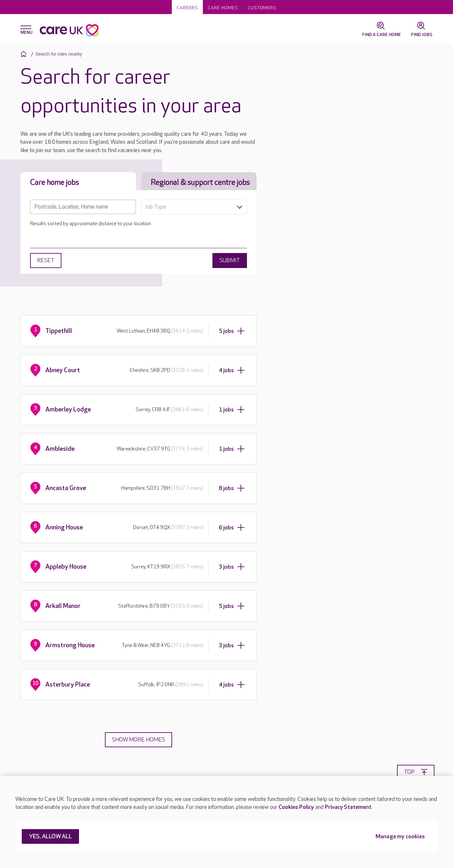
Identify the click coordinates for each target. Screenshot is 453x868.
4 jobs (232, 370)
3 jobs (232, 567)
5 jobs (232, 331)
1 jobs (232, 410)
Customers (262, 8)
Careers (187, 8)
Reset (46, 261)
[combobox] (194, 207)
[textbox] (194, 207)
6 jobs (232, 527)
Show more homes (139, 740)
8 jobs (232, 488)
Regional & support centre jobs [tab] (200, 183)
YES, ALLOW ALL (50, 837)
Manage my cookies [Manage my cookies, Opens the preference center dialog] (400, 837)
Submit (230, 261)
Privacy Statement (348, 807)
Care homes (223, 8)
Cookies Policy (296, 807)
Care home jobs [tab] (55, 183)
